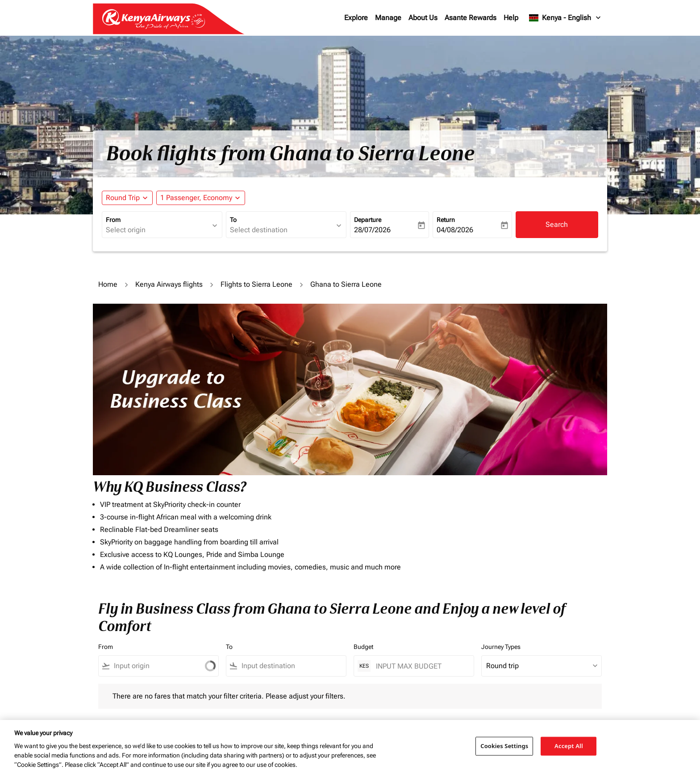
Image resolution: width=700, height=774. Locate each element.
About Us (423, 18)
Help (511, 18)
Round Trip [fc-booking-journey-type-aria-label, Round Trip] (123, 198)
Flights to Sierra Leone (256, 284)
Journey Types (501, 647)
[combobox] (158, 230)
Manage (388, 18)
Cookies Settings (504, 746)
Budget (363, 647)
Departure (368, 220)
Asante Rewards (471, 18)
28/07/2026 (372, 230)
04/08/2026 (455, 230)
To (233, 220)
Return (446, 220)
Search (557, 224)
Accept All (569, 746)
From (113, 220)
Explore (356, 18)
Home (108, 284)
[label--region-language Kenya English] (565, 18)
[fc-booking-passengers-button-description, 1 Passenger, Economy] (196, 198)
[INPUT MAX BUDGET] (420, 666)
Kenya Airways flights (169, 284)
